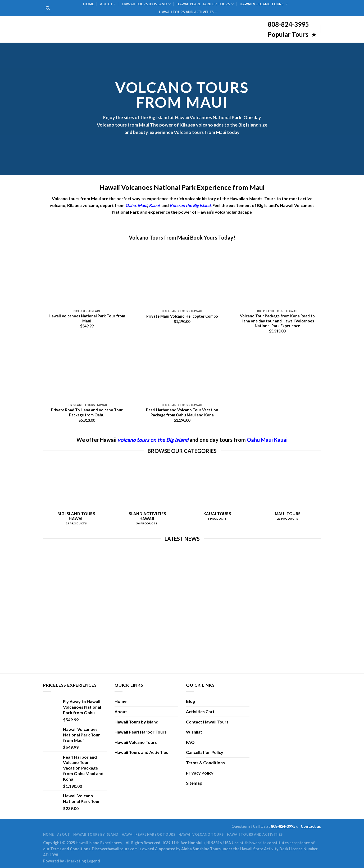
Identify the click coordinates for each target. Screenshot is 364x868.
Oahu (254, 440)
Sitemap (194, 783)
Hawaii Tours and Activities (188, 12)
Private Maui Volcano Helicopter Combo (182, 316)
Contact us (311, 826)
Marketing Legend (84, 861)
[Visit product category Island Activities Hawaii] (147, 497)
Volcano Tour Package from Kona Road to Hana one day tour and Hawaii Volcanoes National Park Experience (277, 321)
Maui (267, 440)
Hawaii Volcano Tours (264, 4)
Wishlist (194, 732)
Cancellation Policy (205, 752)
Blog (190, 701)
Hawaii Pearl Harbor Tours (205, 4)
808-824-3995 (283, 826)
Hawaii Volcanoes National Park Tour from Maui (87, 318)
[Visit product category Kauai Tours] (217, 494)
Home (88, 4)
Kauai (154, 205)
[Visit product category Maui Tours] (288, 494)
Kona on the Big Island (190, 205)
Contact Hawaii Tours (207, 722)
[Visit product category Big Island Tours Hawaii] (76, 497)
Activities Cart (200, 711)
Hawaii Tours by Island (146, 4)
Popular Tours (289, 34)
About (108, 4)
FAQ (190, 742)
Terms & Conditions (205, 763)
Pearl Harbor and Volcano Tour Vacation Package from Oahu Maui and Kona (182, 412)
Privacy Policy (200, 773)
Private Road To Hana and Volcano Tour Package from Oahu (87, 412)
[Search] (48, 8)
